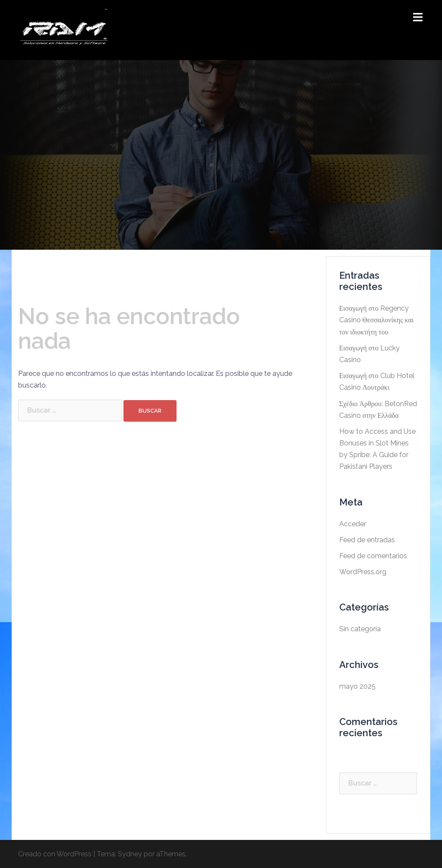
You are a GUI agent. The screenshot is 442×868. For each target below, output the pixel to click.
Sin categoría (360, 629)
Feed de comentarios (373, 556)
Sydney (130, 854)
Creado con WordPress (55, 854)
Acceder (353, 524)
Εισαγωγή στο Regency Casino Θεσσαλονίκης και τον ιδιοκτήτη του (377, 320)
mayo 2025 (357, 686)
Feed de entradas (367, 540)
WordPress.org (363, 572)
